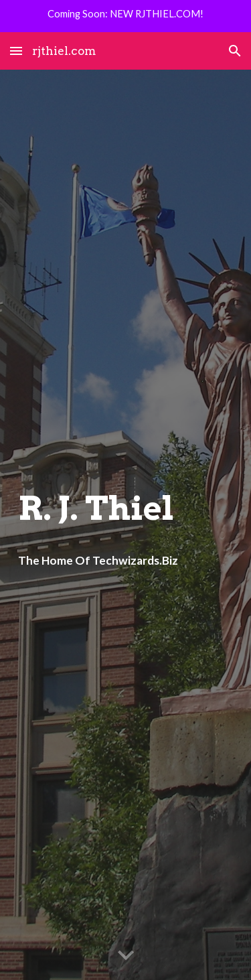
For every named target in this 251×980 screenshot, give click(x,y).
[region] (125, 16)
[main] (126, 508)
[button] (16, 51)
